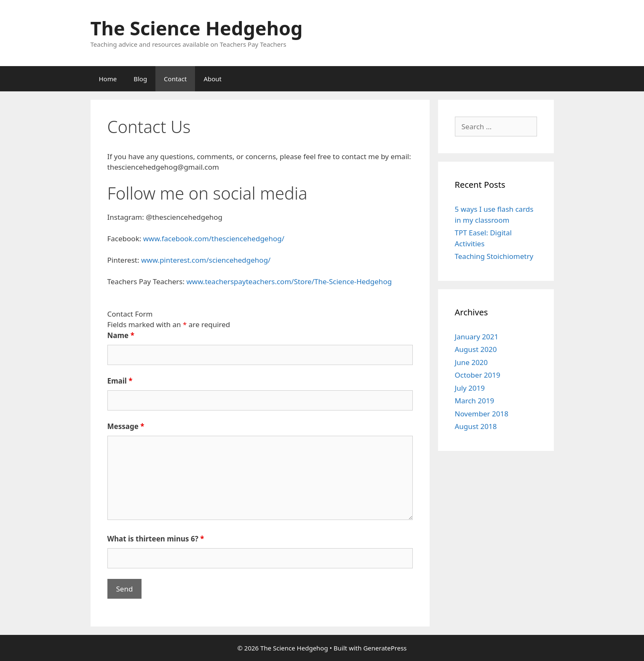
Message (126, 426)
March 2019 (475, 401)
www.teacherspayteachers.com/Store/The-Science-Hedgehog (289, 281)
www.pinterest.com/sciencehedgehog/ (206, 260)
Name (121, 335)
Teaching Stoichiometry (494, 256)
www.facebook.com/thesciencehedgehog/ (214, 239)
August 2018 (476, 426)
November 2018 (482, 414)
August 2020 (476, 349)
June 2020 (472, 362)
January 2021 (477, 337)
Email (120, 381)
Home (108, 79)
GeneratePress (385, 648)
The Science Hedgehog (197, 28)
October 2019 (478, 375)
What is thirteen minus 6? (156, 539)
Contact (175, 79)
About (212, 79)
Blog (140, 79)
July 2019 (470, 388)
